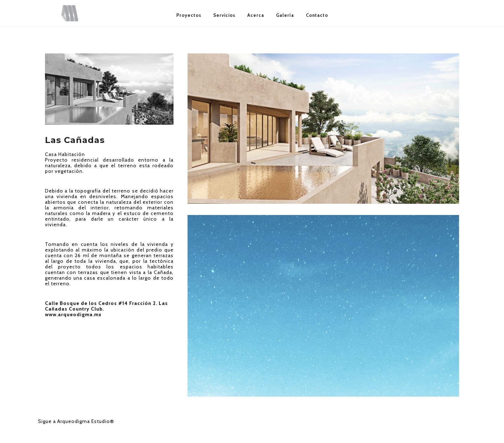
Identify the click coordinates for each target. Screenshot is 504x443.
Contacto (317, 15)
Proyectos (189, 15)
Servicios (224, 15)
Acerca (256, 15)
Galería (285, 15)
